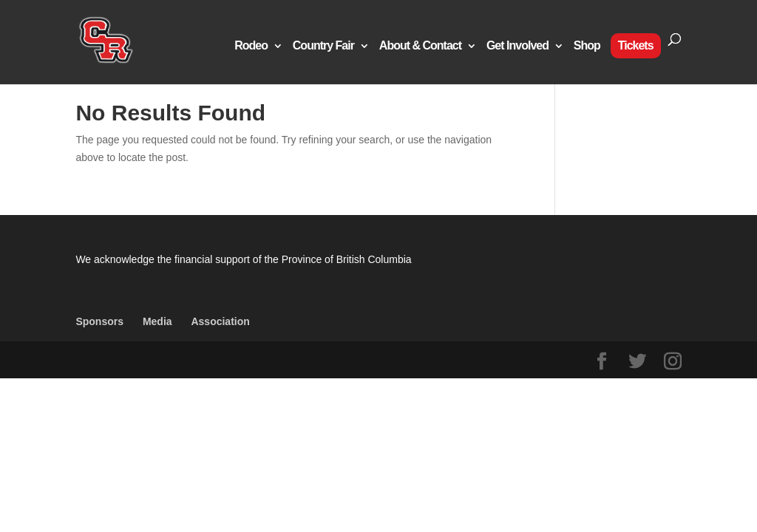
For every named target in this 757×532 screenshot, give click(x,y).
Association (220, 321)
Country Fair (323, 46)
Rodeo (251, 46)
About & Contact (420, 46)
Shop (587, 46)
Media (157, 321)
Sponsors (99, 321)
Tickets (636, 45)
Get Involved (517, 46)
